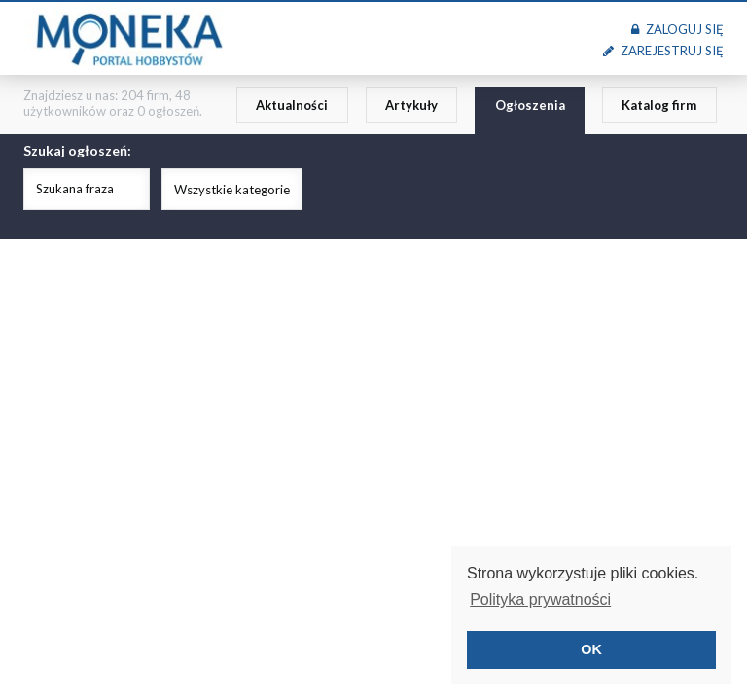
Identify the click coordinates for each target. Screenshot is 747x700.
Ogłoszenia (530, 105)
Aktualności (292, 105)
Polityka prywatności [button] (540, 599)
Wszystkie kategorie (232, 190)
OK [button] (591, 649)
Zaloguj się (677, 29)
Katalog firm (659, 105)
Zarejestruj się (663, 51)
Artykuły (411, 105)
